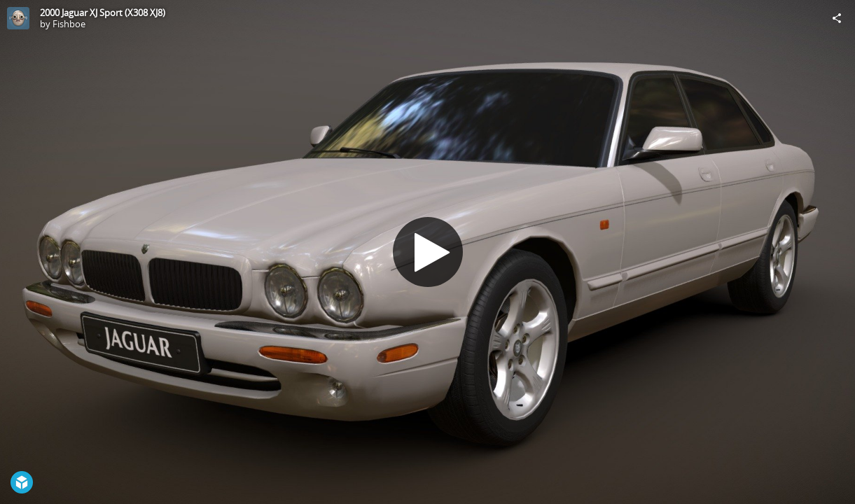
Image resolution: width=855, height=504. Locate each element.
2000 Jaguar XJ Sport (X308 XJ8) (103, 13)
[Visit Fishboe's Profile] (18, 18)
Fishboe (69, 24)
